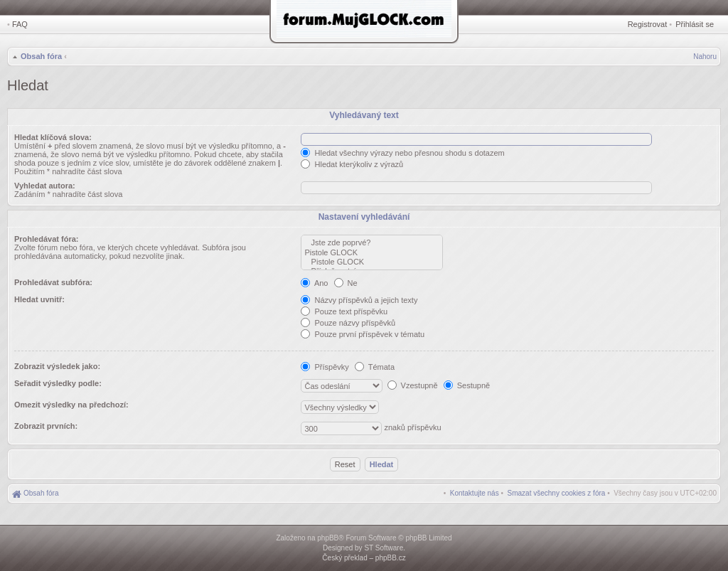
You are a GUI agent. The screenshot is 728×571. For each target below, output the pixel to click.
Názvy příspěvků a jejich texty (359, 300)
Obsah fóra (41, 56)
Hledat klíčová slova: (53, 137)
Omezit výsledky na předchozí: (71, 405)
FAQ (20, 24)
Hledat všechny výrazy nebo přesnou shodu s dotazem (402, 153)
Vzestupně (413, 385)
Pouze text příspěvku (344, 311)
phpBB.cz (391, 558)
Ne (346, 283)
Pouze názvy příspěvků (348, 323)
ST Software (384, 548)
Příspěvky (325, 367)
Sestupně (467, 385)
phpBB (328, 538)
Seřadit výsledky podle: (58, 383)
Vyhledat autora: (45, 186)
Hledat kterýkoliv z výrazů (352, 164)
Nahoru (705, 57)
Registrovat (648, 24)
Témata (375, 367)
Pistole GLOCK (372, 253)
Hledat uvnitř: (39, 299)
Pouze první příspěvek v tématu (363, 334)
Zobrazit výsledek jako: (57, 366)
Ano (314, 283)
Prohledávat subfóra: (53, 282)
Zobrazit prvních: (46, 426)
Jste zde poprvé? (372, 243)
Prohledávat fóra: (46, 239)
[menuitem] (557, 493)
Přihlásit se (695, 24)
